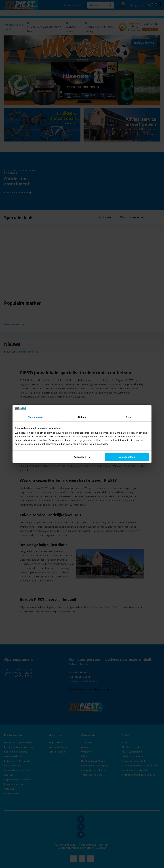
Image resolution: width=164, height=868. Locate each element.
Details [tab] (82, 417)
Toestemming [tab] (36, 417)
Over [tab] (128, 417)
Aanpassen (82, 457)
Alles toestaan (127, 457)
